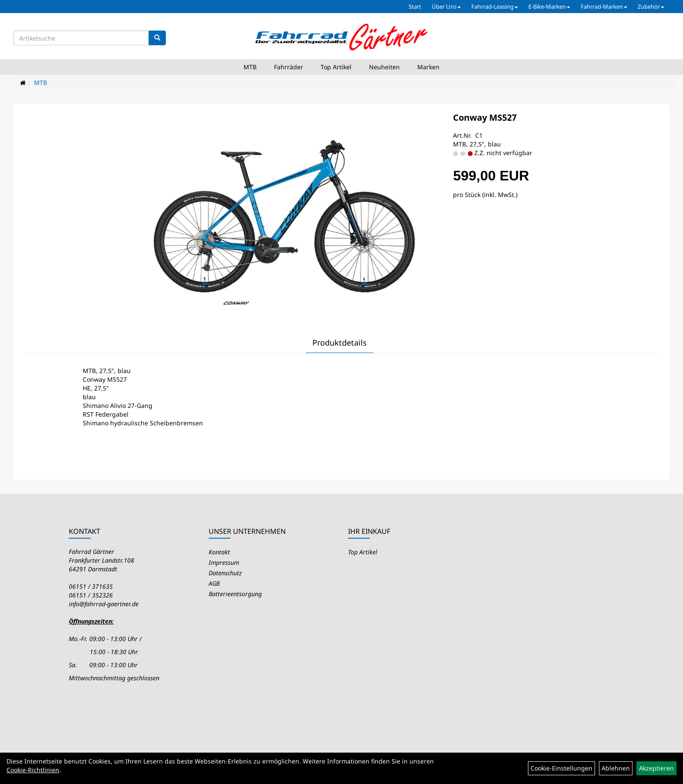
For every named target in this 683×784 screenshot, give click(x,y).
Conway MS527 (485, 117)
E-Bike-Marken (549, 7)
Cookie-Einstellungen (561, 768)
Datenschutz (225, 573)
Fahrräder (289, 67)
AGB (214, 583)
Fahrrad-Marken (604, 7)
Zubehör (651, 7)
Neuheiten (384, 67)
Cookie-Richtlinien (33, 770)
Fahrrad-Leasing (495, 7)
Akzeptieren (656, 768)
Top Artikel (336, 67)
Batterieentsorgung (235, 594)
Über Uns (446, 7)
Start (415, 7)
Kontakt (219, 552)
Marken (428, 67)
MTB (250, 67)
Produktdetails (340, 343)
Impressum (224, 562)
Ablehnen (616, 768)
